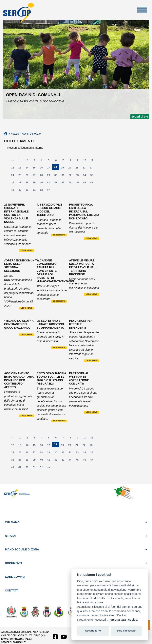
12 (14, 169)
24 (14, 176)
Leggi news (27, 250)
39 (35, 183)
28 (43, 176)
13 (21, 169)
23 (92, 169)
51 (35, 191)
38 (28, 183)
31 (64, 176)
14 (28, 169)
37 (21, 183)
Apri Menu (142, 10)
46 (86, 183)
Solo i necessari (126, 631)
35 (93, 176)
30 (57, 176)
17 (50, 169)
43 (64, 183)
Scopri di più (140, 117)
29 (50, 176)
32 (71, 176)
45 (79, 183)
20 (71, 169)
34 (86, 176)
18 (56, 168)
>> (49, 190)
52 (43, 191)
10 (86, 161)
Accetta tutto (93, 631)
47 (93, 183)
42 (57, 183)
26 (28, 176)
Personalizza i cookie (123, 620)
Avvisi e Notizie (31, 134)
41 (50, 183)
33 (79, 176)
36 (14, 183)
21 (78, 169)
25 (21, 176)
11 (93, 161)
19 (64, 169)
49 (21, 191)
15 (35, 169)
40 (43, 183)
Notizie (15, 134)
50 (28, 191)
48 (14, 191)
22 (85, 169)
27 (35, 176)
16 (43, 169)
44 (71, 183)
